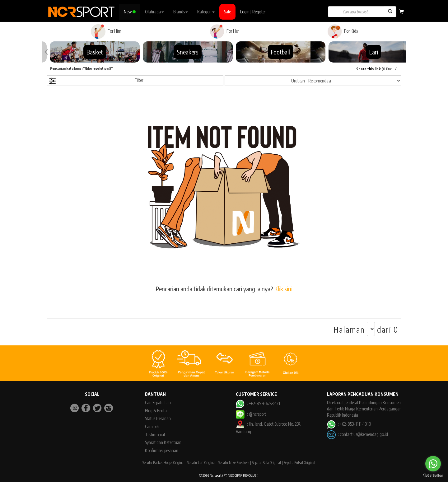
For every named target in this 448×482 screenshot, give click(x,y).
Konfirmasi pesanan (162, 450)
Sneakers (188, 52)
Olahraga (154, 12)
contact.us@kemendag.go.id (364, 434)
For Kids (342, 31)
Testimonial (155, 435)
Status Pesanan (158, 418)
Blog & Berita (156, 411)
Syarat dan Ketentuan (163, 442)
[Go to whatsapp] (433, 464)
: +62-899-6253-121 (258, 403)
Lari (374, 52)
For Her (224, 31)
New (130, 12)
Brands (181, 12)
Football (280, 52)
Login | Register (253, 12)
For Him (106, 31)
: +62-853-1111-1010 (349, 424)
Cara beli (152, 426)
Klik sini (283, 289)
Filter (96, 81)
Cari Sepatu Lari (158, 402)
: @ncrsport (251, 414)
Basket (95, 52)
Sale (227, 12)
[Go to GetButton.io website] (433, 476)
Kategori (206, 12)
